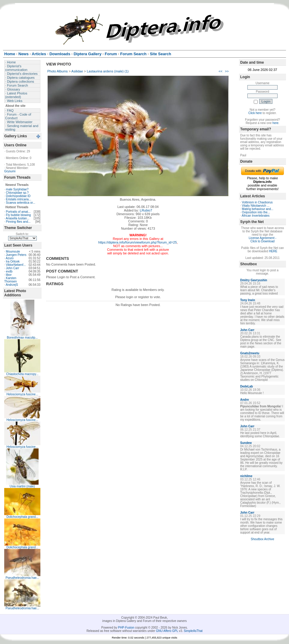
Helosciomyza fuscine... (22, 394)
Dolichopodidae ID (18, 196)
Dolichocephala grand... (22, 517)
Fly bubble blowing (19, 215)
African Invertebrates (256, 216)
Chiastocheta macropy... (22, 374)
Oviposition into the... (256, 212)
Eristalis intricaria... (19, 199)
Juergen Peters (16, 255)
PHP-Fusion (126, 628)
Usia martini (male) (22, 486)
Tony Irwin (248, 300)
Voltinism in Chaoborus (257, 202)
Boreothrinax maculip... (22, 338)
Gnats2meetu (250, 353)
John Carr (13, 268)
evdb (9, 271)
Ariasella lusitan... (17, 218)
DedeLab (247, 386)
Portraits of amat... (18, 212)
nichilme (246, 476)
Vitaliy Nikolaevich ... (256, 206)
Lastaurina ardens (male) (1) (108, 71)
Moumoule (13, 252)
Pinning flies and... (18, 222)
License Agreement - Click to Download (262, 240)
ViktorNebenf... (16, 265)
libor (9, 275)
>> (227, 71)
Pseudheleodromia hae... (22, 578)
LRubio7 (146, 210)
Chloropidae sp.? (17, 193)
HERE (273, 251)
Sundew (246, 443)
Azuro (10, 258)
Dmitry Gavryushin (254, 280)
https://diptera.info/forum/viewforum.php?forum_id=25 (138, 242)
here (275, 123)
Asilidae (77, 71)
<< (220, 71)
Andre (245, 400)
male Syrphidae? (17, 189)
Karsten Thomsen (11, 280)
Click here (255, 113)
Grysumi (10, 171)
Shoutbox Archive (262, 539)
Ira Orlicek (13, 261)
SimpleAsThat (193, 631)
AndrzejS (12, 285)
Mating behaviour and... (258, 209)
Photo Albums (58, 71)
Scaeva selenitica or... (21, 203)
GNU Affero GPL (167, 631)
